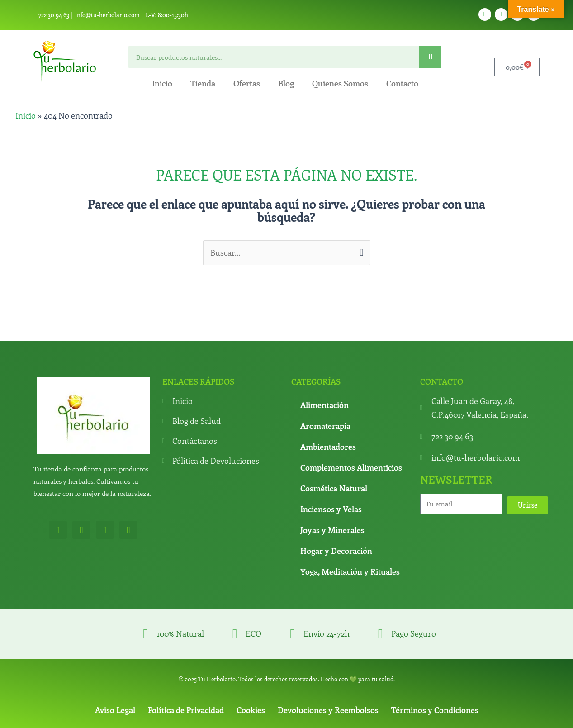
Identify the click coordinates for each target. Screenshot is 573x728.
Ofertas (247, 83)
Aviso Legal (115, 710)
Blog (286, 83)
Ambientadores (328, 447)
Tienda (203, 83)
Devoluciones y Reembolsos (328, 710)
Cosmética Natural (334, 489)
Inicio (162, 83)
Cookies (251, 710)
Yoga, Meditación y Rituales (350, 572)
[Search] (430, 57)
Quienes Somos (340, 83)
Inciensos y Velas (331, 509)
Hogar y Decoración (336, 551)
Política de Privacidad (186, 710)
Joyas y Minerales (332, 530)
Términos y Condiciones (435, 710)
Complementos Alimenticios (351, 468)
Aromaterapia (325, 426)
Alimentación (324, 405)
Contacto (402, 83)
